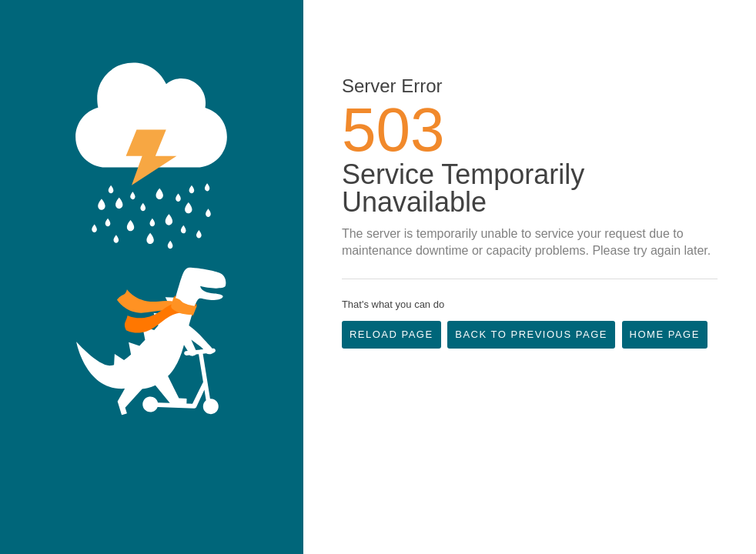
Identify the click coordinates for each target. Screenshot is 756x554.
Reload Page (391, 334)
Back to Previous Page (531, 334)
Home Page (665, 334)
